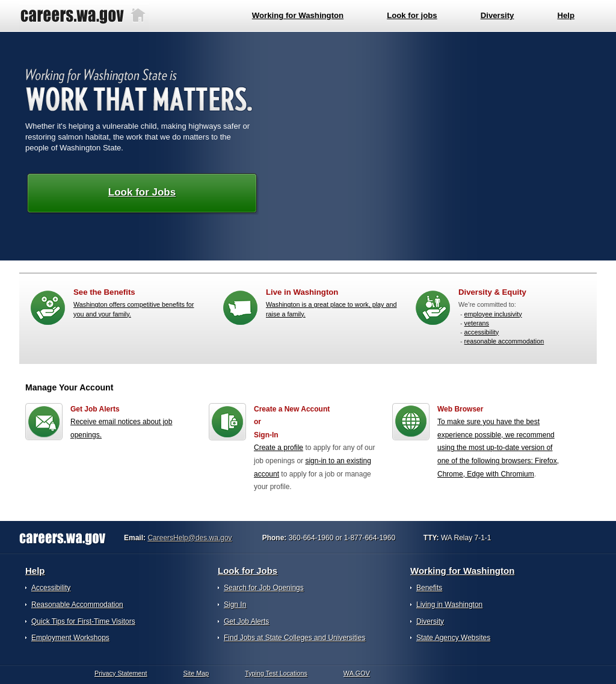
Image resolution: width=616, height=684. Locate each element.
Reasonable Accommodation (77, 605)
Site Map (196, 673)
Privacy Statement (121, 673)
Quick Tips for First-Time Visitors (83, 621)
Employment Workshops (70, 638)
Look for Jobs (142, 192)
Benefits (429, 588)
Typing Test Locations (276, 673)
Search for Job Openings (264, 588)
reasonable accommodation (504, 341)
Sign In (235, 605)
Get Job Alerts (246, 621)
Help (35, 571)
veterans (477, 323)
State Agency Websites (453, 638)
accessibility (482, 332)
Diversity (430, 621)
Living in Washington (449, 605)
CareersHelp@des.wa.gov (189, 538)
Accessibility (51, 588)
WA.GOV (357, 673)
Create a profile (279, 448)
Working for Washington (462, 571)
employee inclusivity (493, 314)
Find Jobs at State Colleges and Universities (294, 638)
